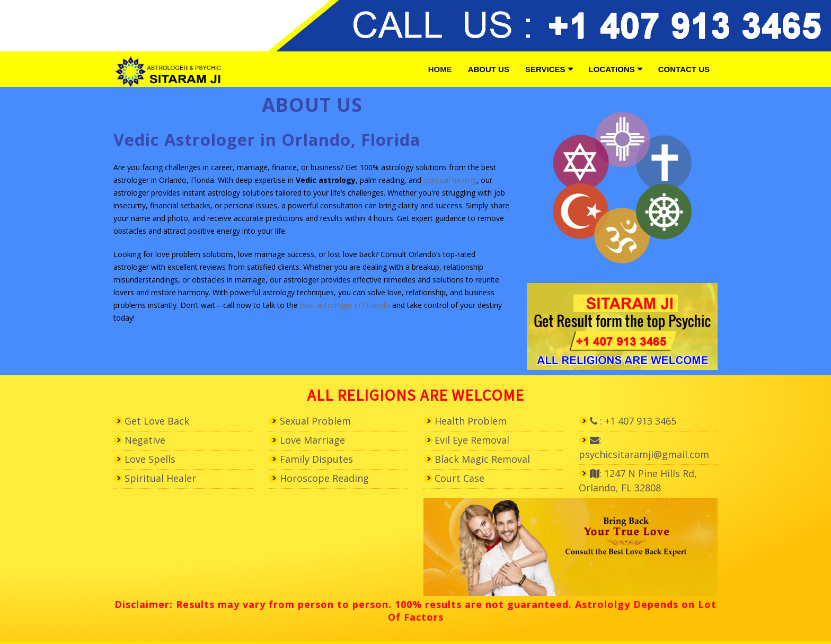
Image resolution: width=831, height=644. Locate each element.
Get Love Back (157, 421)
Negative (145, 440)
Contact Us (684, 69)
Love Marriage (312, 440)
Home (440, 69)
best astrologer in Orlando (345, 305)
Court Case (459, 478)
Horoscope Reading (324, 478)
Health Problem (471, 421)
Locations (612, 69)
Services (545, 69)
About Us (489, 69)
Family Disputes (316, 459)
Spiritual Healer (160, 478)
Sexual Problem (315, 421)
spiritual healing (450, 180)
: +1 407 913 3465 (633, 421)
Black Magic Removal (482, 459)
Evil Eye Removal (472, 440)
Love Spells (150, 459)
